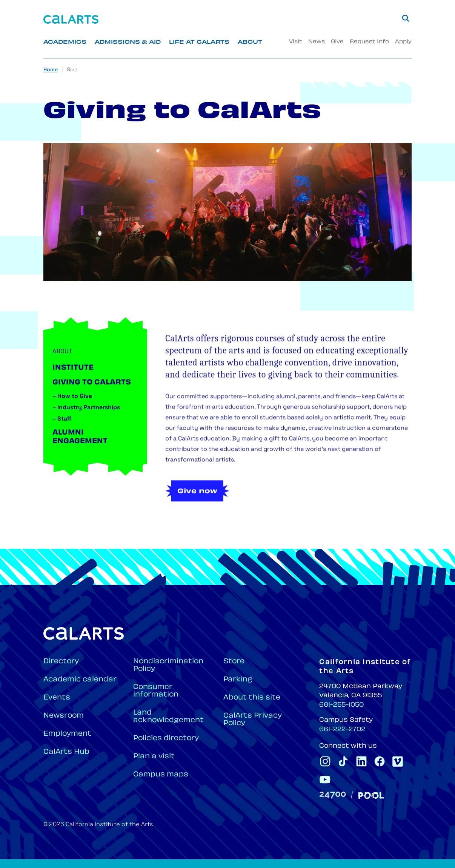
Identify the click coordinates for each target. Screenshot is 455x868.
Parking (238, 680)
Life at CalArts (199, 42)
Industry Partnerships (86, 408)
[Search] (406, 18)
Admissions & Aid (128, 42)
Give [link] (72, 70)
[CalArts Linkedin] (361, 761)
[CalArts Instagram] (325, 761)
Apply (403, 42)
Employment (67, 734)
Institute (73, 368)
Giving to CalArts (92, 383)
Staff (62, 419)
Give (337, 42)
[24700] (333, 795)
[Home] (71, 19)
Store (234, 662)
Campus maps (161, 775)
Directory (61, 662)
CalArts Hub (66, 752)
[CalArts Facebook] (380, 761)
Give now (197, 508)
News (317, 42)
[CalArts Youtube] (325, 779)
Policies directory (166, 739)
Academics (65, 42)
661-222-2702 (342, 730)
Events (57, 698)
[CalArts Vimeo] (398, 761)
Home (51, 70)
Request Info (369, 42)
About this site (252, 698)
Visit (296, 42)
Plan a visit (154, 757)
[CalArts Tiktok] (343, 761)
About (250, 42)
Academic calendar (80, 680)
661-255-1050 (341, 705)
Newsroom (64, 716)
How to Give (72, 396)
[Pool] (371, 795)
